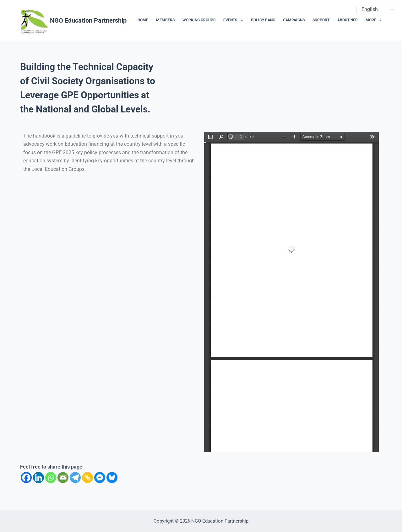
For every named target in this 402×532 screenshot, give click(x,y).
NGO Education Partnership (88, 20)
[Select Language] (377, 9)
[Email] (63, 478)
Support (321, 20)
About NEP (348, 20)
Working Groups (199, 20)
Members (165, 20)
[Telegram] (75, 478)
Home (143, 20)
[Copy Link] (87, 478)
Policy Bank (263, 20)
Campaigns (294, 20)
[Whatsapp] (51, 478)
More (374, 20)
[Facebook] (26, 478)
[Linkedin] (38, 478)
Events (234, 20)
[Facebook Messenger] (100, 478)
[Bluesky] (112, 478)
